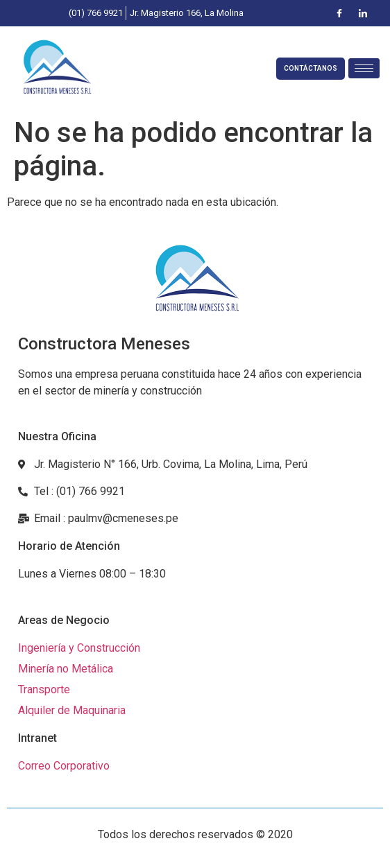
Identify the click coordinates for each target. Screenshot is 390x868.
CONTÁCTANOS (311, 68)
